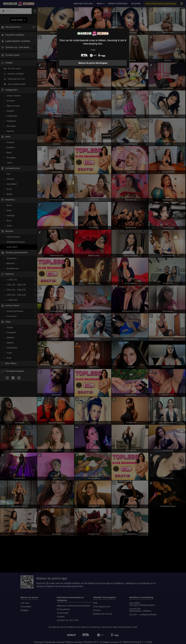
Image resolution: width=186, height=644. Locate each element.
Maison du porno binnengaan (93, 63)
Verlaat (93, 50)
